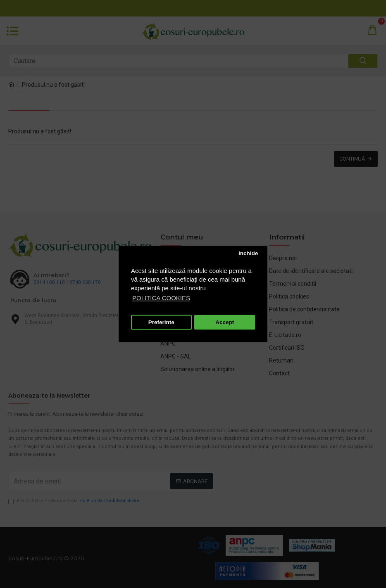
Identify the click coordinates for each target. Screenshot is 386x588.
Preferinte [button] (161, 322)
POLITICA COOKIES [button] (161, 298)
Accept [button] (225, 322)
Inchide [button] (248, 253)
